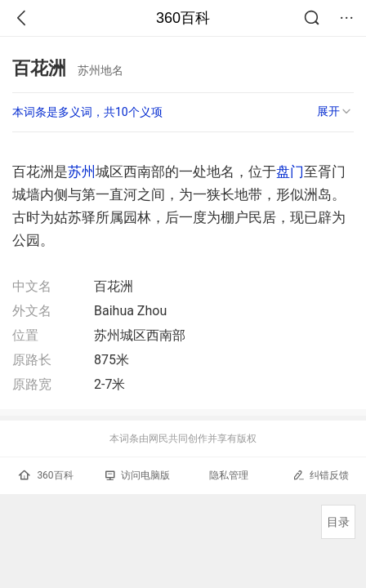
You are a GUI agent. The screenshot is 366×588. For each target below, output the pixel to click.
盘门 (290, 171)
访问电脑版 (138, 475)
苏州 (82, 171)
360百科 (183, 18)
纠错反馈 (321, 475)
